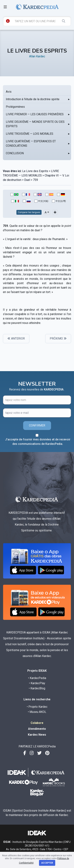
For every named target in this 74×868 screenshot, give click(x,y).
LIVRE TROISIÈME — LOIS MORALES (30, 134)
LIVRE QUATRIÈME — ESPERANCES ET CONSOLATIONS (31, 143)
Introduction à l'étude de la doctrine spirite (33, 99)
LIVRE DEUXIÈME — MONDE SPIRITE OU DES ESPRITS (35, 124)
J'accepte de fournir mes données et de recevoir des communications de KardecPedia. (38, 442)
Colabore (37, 723)
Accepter (47, 863)
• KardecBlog (37, 688)
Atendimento (37, 729)
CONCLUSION (15, 153)
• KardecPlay (37, 683)
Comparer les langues (29, 212)
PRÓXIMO (58, 339)
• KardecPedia (37, 678)
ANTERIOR (16, 339)
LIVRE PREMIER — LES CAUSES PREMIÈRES (35, 114)
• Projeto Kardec (37, 707)
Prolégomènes (15, 107)
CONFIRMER (37, 425)
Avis (9, 92)
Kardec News (37, 735)
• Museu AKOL (37, 712)
